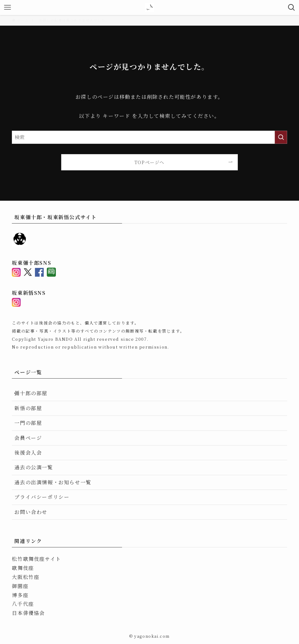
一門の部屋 (28, 423)
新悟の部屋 (28, 408)
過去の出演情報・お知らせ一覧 (53, 482)
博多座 (20, 595)
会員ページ (28, 438)
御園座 (20, 586)
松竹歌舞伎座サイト (36, 559)
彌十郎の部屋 (31, 393)
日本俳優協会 (28, 613)
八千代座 (23, 604)
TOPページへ (149, 162)
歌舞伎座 (23, 568)
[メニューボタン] (7, 8)
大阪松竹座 (26, 577)
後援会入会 (28, 453)
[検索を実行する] (281, 137)
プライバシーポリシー (42, 497)
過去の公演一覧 (34, 467)
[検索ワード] (149, 137)
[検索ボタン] (292, 8)
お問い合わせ (31, 512)
